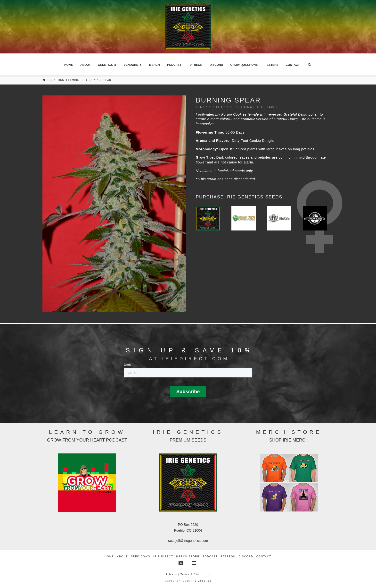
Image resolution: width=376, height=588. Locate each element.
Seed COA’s (141, 557)
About (122, 557)
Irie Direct (163, 557)
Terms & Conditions (195, 575)
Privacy (172, 575)
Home (109, 557)
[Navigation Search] (309, 65)
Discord (246, 557)
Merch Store (188, 557)
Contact (264, 557)
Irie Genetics (201, 581)
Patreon (228, 557)
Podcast (210, 557)
